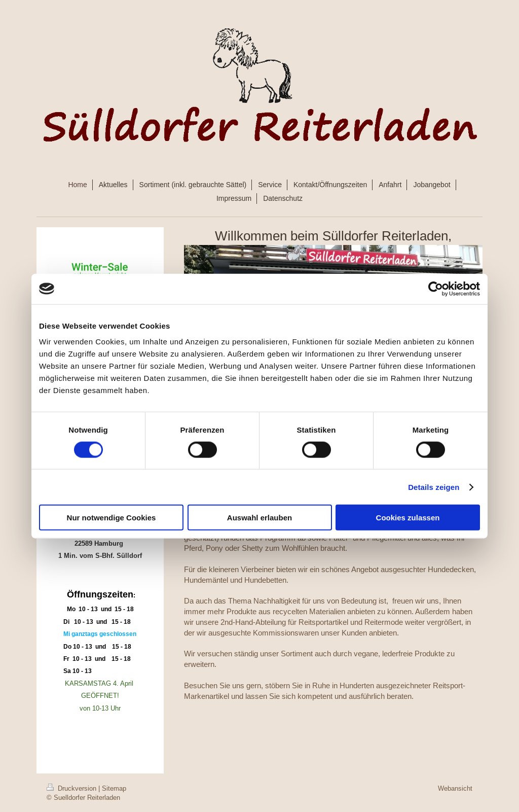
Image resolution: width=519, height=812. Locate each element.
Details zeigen (434, 487)
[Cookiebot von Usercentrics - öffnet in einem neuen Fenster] (436, 289)
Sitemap (114, 788)
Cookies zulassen (408, 518)
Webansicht (455, 788)
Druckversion (72, 788)
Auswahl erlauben (259, 518)
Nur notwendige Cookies (112, 518)
